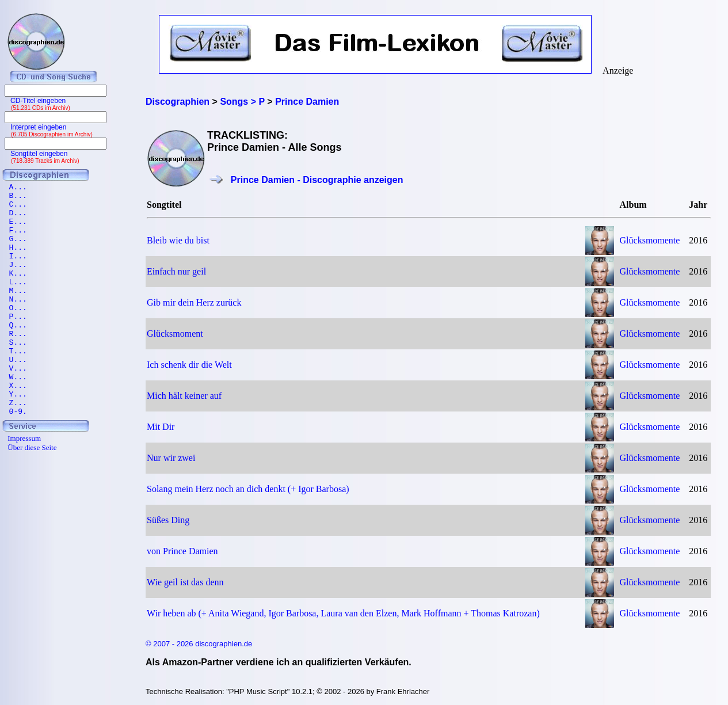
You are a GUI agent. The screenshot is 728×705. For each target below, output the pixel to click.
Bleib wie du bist (178, 240)
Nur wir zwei (171, 458)
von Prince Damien (182, 551)
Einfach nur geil (176, 271)
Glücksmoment (175, 334)
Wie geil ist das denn (185, 582)
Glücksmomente (650, 240)
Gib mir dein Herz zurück (194, 302)
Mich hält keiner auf (184, 396)
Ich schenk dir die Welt (189, 365)
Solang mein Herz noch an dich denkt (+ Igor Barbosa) (248, 489)
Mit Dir (161, 427)
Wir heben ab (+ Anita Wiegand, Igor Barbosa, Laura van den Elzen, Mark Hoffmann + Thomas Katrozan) (343, 613)
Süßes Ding (168, 520)
